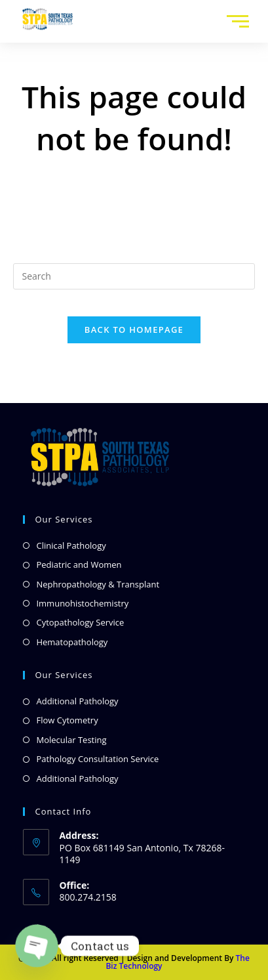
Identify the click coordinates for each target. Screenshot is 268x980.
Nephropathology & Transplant (98, 584)
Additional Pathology (77, 701)
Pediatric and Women (79, 565)
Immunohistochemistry (82, 603)
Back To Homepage (134, 330)
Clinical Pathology (71, 545)
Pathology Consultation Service (97, 759)
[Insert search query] (134, 276)
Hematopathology (72, 642)
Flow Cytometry (67, 720)
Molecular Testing (71, 740)
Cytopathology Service (80, 622)
